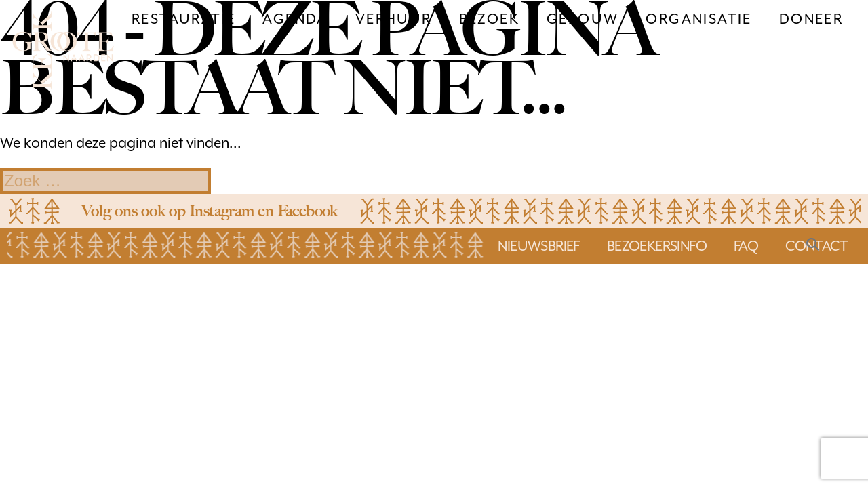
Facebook (308, 210)
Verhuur (394, 19)
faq (746, 246)
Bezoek (489, 19)
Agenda (295, 19)
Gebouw (583, 19)
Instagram (222, 210)
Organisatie (698, 19)
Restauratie (183, 19)
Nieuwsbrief (538, 246)
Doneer (811, 19)
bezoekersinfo (657, 246)
